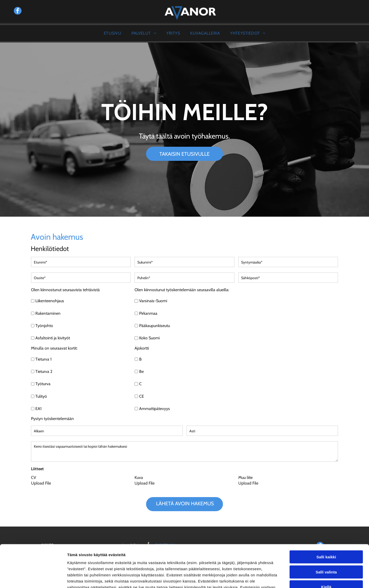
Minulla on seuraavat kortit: (54, 348)
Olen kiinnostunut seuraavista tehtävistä (65, 290)
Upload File (41, 483)
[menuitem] (112, 33)
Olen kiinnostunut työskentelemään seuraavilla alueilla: (182, 290)
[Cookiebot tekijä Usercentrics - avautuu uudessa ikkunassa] (33, 578)
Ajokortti (142, 348)
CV (34, 477)
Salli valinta (326, 536)
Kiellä (326, 551)
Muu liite (245, 477)
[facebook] (18, 11)
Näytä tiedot (274, 578)
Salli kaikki (326, 521)
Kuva (139, 477)
